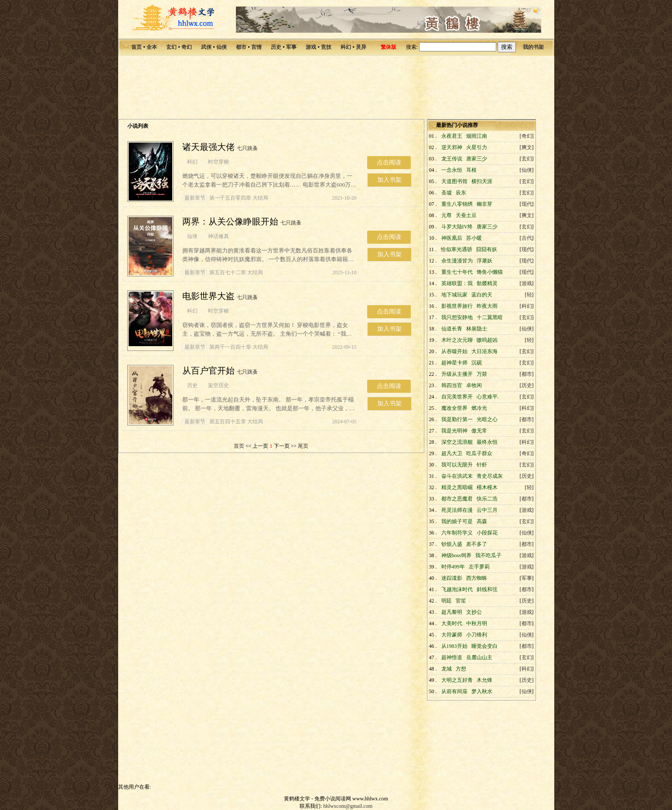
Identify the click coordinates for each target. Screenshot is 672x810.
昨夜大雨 (487, 306)
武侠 (206, 47)
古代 (527, 238)
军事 (291, 47)
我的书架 (533, 47)
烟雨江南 (477, 136)
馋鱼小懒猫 (490, 272)
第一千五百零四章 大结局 (225, 198)
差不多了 (477, 544)
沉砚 (477, 363)
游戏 (311, 47)
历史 (276, 47)
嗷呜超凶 (487, 340)
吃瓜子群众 (479, 453)
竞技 (326, 47)
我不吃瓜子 (488, 555)
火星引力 (477, 147)
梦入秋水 (482, 691)
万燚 (482, 374)
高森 (482, 521)
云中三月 (487, 510)
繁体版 (389, 47)
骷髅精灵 (487, 283)
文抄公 (474, 612)
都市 (241, 47)
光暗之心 (487, 419)
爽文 (527, 147)
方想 (461, 669)
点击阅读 (389, 162)
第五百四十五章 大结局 (223, 422)
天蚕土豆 (466, 215)
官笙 (461, 601)
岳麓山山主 (479, 657)
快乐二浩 (487, 499)
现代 (527, 204)
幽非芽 (484, 204)
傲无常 (479, 431)
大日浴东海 (484, 351)
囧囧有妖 (487, 249)
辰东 (461, 193)
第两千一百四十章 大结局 (225, 347)
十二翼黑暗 (490, 317)
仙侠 (222, 47)
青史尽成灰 (490, 476)
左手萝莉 (479, 567)
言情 (256, 47)
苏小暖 (474, 238)
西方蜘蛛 (477, 578)
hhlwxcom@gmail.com (348, 806)
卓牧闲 (474, 385)
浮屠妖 (484, 261)
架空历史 (218, 385)
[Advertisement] (336, 89)
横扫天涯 (482, 181)
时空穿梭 (218, 162)
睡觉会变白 (484, 646)
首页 (136, 47)
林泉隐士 (477, 329)
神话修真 (218, 236)
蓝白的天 (482, 295)
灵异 (361, 47)
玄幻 (171, 47)
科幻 (346, 47)
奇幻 (187, 47)
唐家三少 (477, 159)
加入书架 (389, 180)
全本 (152, 47)
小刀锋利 (477, 635)
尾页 (303, 446)
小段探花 (487, 533)
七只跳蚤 (247, 148)
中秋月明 (477, 623)
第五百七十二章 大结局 (223, 272)
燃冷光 (479, 408)
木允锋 (484, 680)
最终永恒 (487, 442)
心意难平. (488, 397)
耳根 (471, 170)
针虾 (482, 465)
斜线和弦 (487, 589)
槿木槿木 (487, 487)
